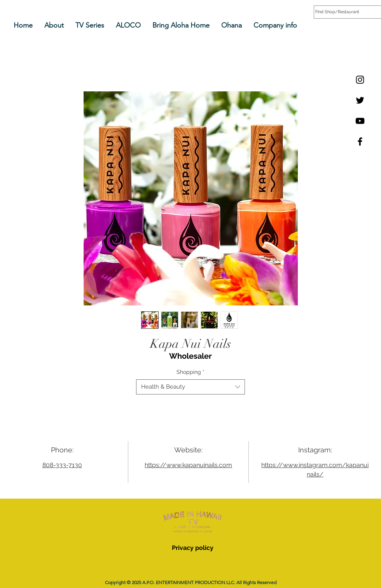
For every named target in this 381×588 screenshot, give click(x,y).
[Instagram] (360, 80)
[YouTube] (360, 121)
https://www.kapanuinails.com (188, 465)
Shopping (190, 372)
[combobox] (190, 387)
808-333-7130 (62, 465)
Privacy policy (193, 548)
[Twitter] (360, 100)
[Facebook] (360, 141)
